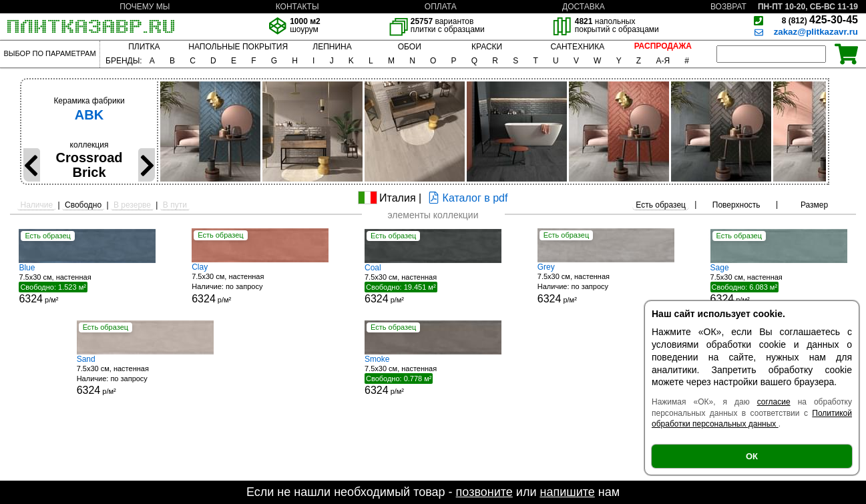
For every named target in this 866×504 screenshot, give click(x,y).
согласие (774, 402)
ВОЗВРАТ (728, 7)
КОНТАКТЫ (297, 7)
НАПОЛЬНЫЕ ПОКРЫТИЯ (238, 47)
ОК (752, 456)
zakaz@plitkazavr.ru (816, 32)
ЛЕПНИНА (332, 47)
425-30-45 (820, 20)
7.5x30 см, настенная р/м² (87, 284)
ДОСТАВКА (584, 7)
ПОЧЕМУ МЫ (145, 7)
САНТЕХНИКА (578, 47)
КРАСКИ (487, 47)
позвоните (484, 492)
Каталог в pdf (466, 198)
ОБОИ (410, 47)
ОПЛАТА (441, 7)
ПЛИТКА (144, 47)
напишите (567, 492)
